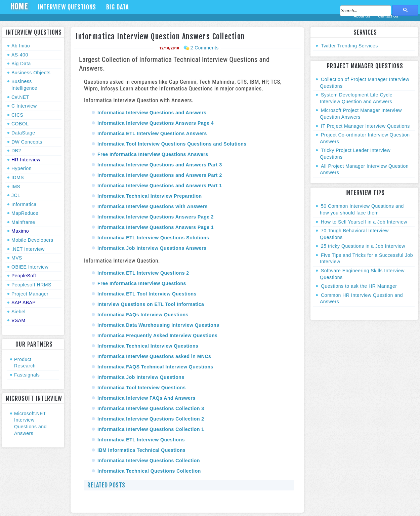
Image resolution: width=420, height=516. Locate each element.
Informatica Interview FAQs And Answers (146, 398)
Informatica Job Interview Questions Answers (152, 248)
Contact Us (388, 16)
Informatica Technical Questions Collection (149, 471)
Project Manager (30, 294)
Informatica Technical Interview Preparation (150, 196)
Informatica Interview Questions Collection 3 (151, 408)
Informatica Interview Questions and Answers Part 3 (160, 165)
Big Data (117, 7)
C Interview (24, 106)
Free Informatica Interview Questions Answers (153, 154)
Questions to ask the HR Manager (359, 286)
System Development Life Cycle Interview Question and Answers (356, 98)
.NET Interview (28, 249)
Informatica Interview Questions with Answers (153, 206)
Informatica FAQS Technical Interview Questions (155, 367)
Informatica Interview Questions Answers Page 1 (156, 227)
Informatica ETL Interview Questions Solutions (153, 238)
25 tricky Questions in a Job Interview (363, 246)
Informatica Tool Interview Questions (142, 388)
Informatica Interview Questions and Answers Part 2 (160, 175)
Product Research (25, 363)
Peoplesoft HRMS (31, 285)
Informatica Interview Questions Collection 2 (151, 419)
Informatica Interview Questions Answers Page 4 (156, 123)
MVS (17, 258)
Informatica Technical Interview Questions (148, 346)
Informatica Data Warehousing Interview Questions (158, 325)
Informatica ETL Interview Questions (141, 440)
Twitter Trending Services (349, 46)
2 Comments (204, 48)
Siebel (18, 312)
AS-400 (20, 55)
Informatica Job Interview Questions (141, 377)
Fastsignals (27, 375)
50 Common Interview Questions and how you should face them (362, 209)
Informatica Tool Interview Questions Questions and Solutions (172, 144)
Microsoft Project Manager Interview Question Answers (361, 114)
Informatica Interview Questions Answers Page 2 (156, 217)
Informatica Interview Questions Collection (149, 461)
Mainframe (23, 222)
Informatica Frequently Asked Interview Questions (157, 335)
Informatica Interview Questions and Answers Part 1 (160, 186)
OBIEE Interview (30, 267)
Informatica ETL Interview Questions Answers (152, 133)
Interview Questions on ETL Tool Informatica (151, 304)
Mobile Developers (32, 240)
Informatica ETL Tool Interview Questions (147, 294)
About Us (363, 16)
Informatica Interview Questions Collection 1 (151, 429)
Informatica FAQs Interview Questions (143, 315)
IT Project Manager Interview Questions (365, 126)
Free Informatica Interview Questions (142, 283)
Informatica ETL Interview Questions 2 (143, 273)
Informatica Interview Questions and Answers (152, 113)
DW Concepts (27, 142)
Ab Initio (21, 46)
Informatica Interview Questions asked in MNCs (154, 356)
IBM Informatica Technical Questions (141, 450)
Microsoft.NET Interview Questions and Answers (30, 423)
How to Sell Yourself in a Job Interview (364, 222)
